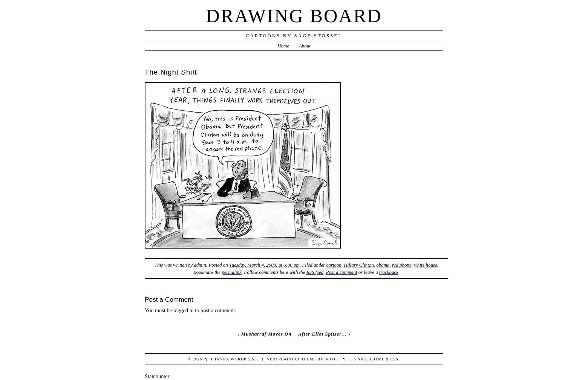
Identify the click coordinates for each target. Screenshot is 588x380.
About (305, 46)
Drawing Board (294, 16)
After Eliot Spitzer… (322, 334)
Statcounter (157, 376)
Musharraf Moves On (266, 334)
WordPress (244, 359)
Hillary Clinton (359, 265)
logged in (184, 310)
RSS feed (315, 272)
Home (283, 46)
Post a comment (342, 272)
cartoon (334, 265)
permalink (232, 272)
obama (383, 265)
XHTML (377, 359)
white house (426, 265)
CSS (394, 359)
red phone (402, 265)
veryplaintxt (283, 359)
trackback (389, 272)
